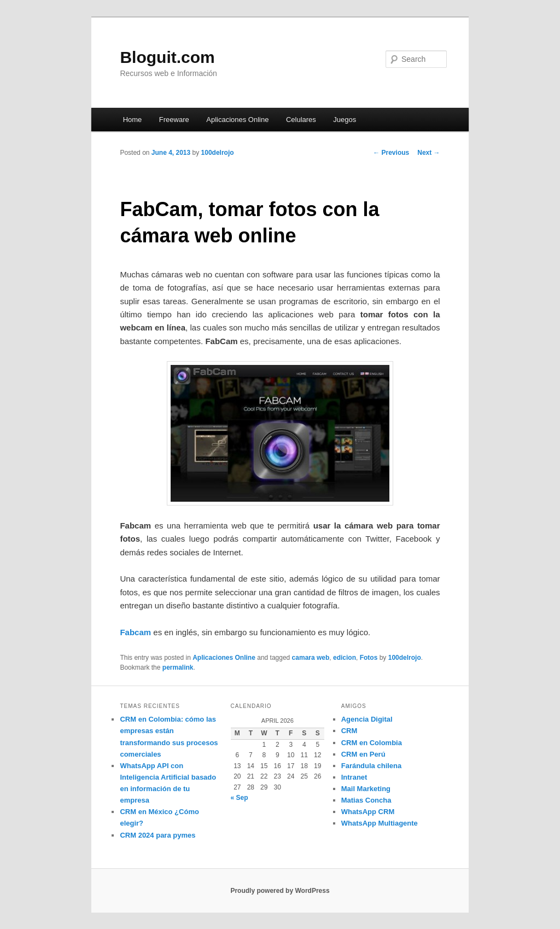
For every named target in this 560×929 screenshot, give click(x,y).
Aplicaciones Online (237, 120)
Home (133, 120)
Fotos (369, 658)
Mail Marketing (366, 789)
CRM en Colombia (372, 743)
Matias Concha (366, 800)
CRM (349, 731)
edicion (345, 658)
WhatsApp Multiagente (380, 823)
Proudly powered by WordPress (280, 891)
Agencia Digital (367, 719)
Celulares (301, 120)
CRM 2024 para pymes (157, 835)
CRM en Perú (363, 754)
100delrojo (218, 153)
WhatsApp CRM (368, 812)
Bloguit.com (167, 57)
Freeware (174, 120)
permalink (178, 667)
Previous (391, 153)
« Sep (240, 798)
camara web (311, 658)
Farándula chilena (372, 766)
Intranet (354, 777)
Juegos (345, 120)
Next (428, 153)
